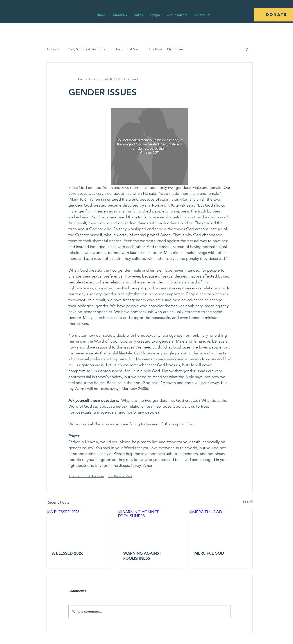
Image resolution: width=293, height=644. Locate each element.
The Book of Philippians (166, 49)
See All (248, 502)
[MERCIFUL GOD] (221, 528)
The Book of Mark (127, 49)
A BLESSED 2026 (68, 553)
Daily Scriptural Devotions (87, 49)
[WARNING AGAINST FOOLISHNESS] (150, 528)
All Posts (53, 49)
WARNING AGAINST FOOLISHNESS (142, 556)
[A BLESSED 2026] (78, 528)
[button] (247, 49)
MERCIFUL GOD (209, 553)
